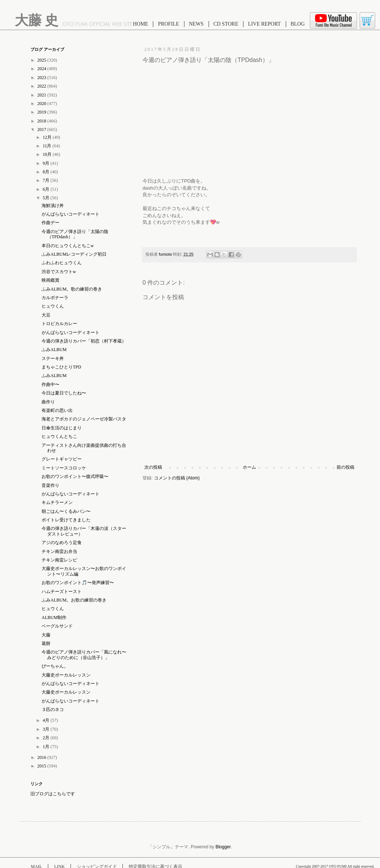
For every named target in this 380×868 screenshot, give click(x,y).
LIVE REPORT (264, 24)
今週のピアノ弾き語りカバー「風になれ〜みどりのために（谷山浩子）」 (84, 655)
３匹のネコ (53, 710)
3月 (47, 729)
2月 (47, 738)
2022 (42, 86)
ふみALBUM (54, 350)
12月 (48, 137)
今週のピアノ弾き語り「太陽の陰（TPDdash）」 (75, 234)
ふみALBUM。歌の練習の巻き (72, 289)
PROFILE (169, 24)
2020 (42, 104)
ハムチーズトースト (62, 592)
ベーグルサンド (57, 626)
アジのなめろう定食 (62, 543)
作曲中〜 (50, 384)
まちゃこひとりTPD (61, 367)
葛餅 (46, 643)
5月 (47, 198)
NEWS (196, 24)
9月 (47, 163)
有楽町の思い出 (57, 410)
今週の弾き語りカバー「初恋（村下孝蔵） (84, 341)
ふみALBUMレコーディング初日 (74, 254)
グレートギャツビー (62, 459)
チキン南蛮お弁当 (59, 551)
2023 (42, 78)
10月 (48, 154)
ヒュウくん (53, 306)
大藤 (46, 635)
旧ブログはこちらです (53, 794)
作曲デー (50, 223)
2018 (42, 121)
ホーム (249, 467)
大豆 (46, 315)
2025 (42, 60)
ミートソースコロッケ (64, 468)
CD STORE (226, 24)
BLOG (298, 24)
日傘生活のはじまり (62, 428)
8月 (47, 172)
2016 (42, 757)
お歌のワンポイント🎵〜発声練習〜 (78, 583)
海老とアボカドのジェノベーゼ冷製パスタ (84, 419)
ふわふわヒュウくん (62, 263)
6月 (47, 189)
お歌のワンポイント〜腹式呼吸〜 (75, 476)
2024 (42, 69)
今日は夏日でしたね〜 (64, 393)
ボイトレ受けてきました (66, 520)
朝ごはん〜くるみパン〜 (66, 511)
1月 (47, 747)
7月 (47, 180)
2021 (42, 95)
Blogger (223, 847)
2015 (42, 766)
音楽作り (50, 485)
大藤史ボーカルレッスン (66, 675)
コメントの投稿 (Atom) (177, 478)
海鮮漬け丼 (53, 206)
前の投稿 (345, 467)
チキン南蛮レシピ (59, 560)
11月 (48, 146)
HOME (140, 24)
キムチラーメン (57, 502)
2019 (42, 112)
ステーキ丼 (53, 358)
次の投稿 (153, 467)
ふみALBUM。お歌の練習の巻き (74, 600)
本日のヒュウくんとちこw (68, 246)
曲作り (48, 402)
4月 (47, 720)
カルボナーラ (55, 298)
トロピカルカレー (59, 324)
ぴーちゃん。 (55, 666)
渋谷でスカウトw (59, 272)
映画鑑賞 (50, 280)
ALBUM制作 (54, 618)
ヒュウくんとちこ (59, 436)
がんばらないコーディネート (71, 214)
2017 (42, 130)
